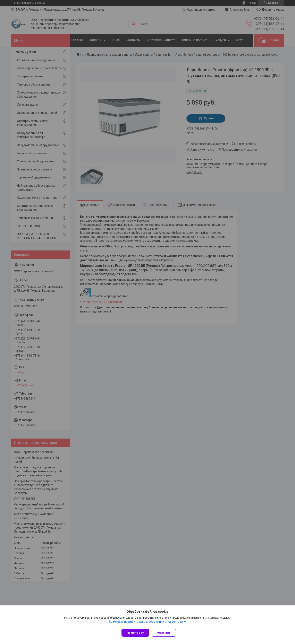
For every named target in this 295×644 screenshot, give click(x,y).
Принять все (135, 633)
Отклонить (165, 633)
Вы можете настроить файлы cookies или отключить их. (146, 623)
